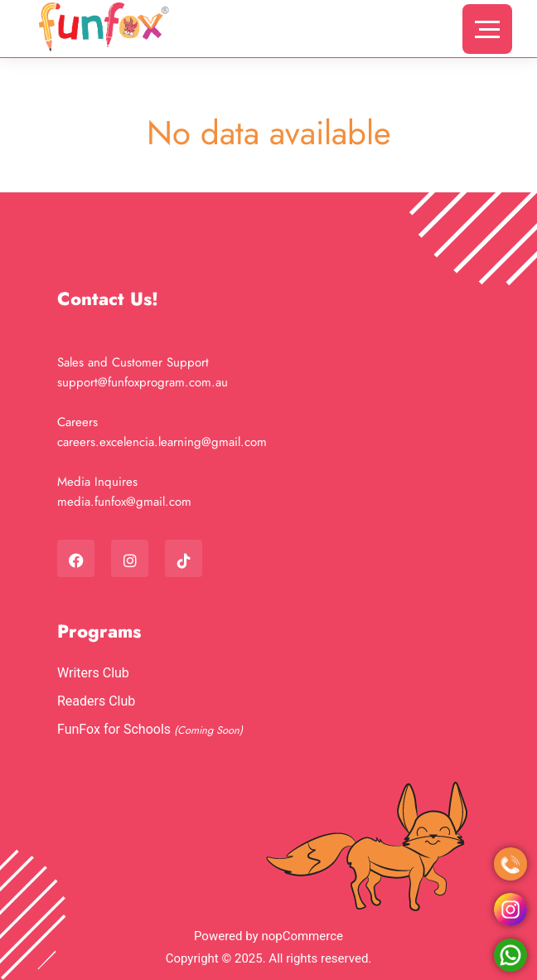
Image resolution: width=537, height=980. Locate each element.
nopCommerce (302, 936)
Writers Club (93, 673)
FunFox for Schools (116, 729)
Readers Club (96, 701)
